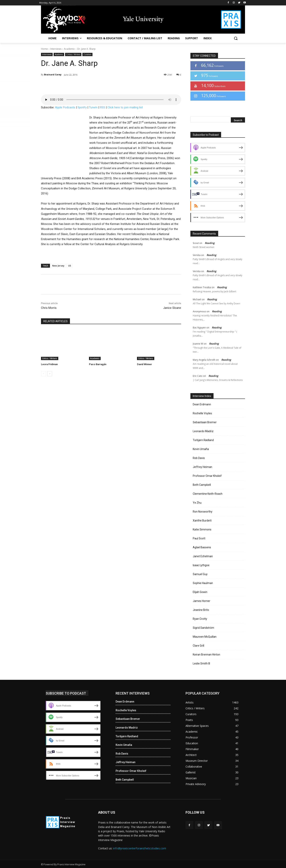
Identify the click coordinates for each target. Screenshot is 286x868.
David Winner (144, 364)
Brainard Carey (53, 74)
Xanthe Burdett (202, 521)
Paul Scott (199, 538)
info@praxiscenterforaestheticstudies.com (140, 848)
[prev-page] (43, 374)
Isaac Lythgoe (201, 565)
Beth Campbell (202, 485)
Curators (87, 54)
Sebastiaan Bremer (205, 422)
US (70, 266)
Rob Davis (199, 458)
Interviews (56, 49)
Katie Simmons (202, 529)
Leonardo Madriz (203, 431)
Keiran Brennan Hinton (206, 655)
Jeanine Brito (201, 610)
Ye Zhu (197, 503)
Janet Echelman (203, 556)
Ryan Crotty (200, 619)
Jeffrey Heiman (202, 467)
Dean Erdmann (202, 404)
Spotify (82, 107)
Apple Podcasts (65, 107)
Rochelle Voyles (202, 413)
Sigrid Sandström (203, 628)
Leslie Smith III (201, 663)
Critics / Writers (73, 54)
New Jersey (58, 266)
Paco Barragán (98, 364)
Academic (69, 49)
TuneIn (93, 107)
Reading (210, 243)
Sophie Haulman (203, 583)
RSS (102, 107)
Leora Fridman (49, 364)
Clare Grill (198, 646)
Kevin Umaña (201, 449)
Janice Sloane (172, 308)
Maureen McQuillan (205, 637)
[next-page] (50, 374)
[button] (236, 38)
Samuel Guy (200, 574)
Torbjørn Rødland (203, 440)
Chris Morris (49, 308)
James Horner (201, 601)
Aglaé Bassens (202, 547)
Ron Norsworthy (203, 512)
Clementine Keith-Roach (208, 494)
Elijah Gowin (200, 592)
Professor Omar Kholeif (207, 476)
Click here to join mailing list (125, 107)
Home (44, 49)
